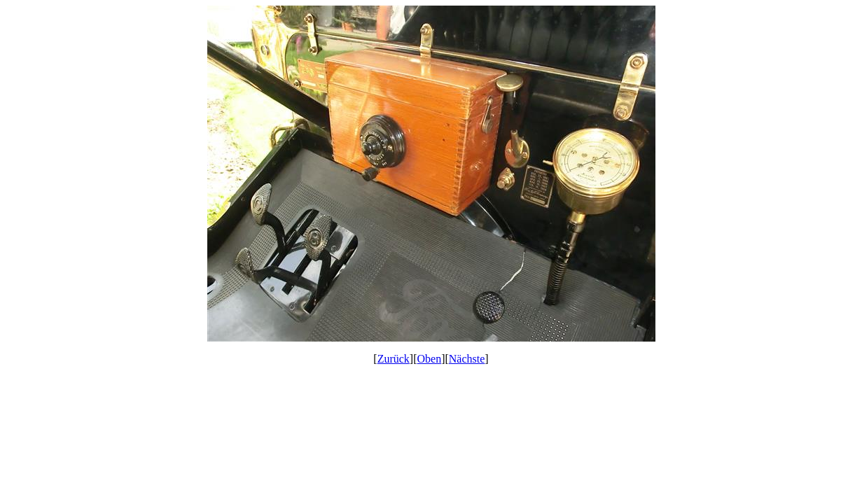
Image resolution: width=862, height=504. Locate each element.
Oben (430, 359)
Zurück (394, 359)
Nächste (467, 359)
